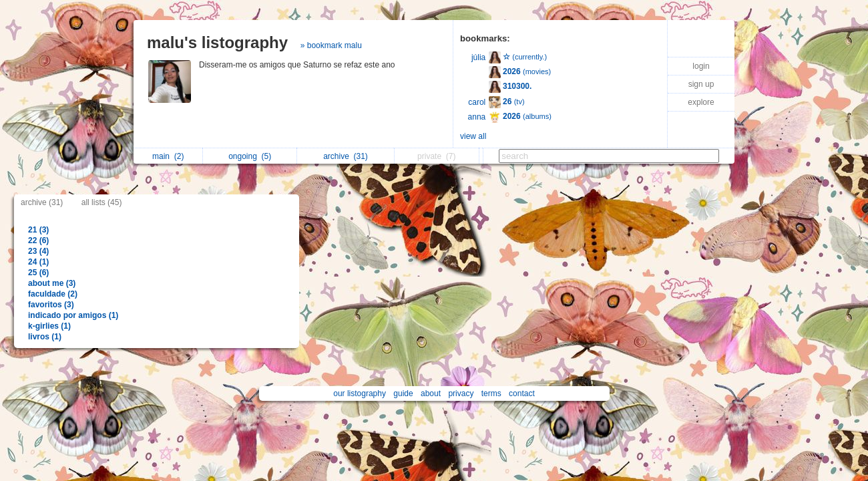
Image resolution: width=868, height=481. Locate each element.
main (168, 156)
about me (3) (52, 283)
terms (491, 393)
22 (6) (38, 240)
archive (346, 156)
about (431, 393)
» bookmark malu (331, 45)
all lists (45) (102, 202)
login (701, 66)
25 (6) (38, 273)
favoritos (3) (51, 305)
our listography (360, 393)
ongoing (250, 156)
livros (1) (45, 337)
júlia (478, 57)
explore (701, 102)
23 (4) (38, 251)
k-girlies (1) (49, 326)
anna (477, 117)
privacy (461, 393)
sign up (701, 84)
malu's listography (217, 42)
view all (473, 136)
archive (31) (42, 202)
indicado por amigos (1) (73, 315)
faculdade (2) (53, 294)
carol (477, 102)
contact (522, 393)
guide (403, 393)
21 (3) (38, 230)
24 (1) (38, 262)
